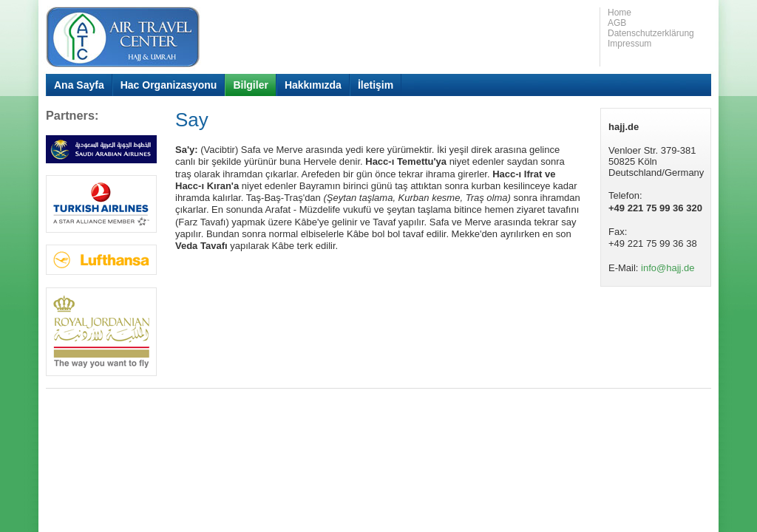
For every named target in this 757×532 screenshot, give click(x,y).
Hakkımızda (313, 85)
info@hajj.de (668, 268)
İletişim (376, 85)
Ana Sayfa (79, 85)
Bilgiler (250, 85)
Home (619, 13)
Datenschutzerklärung (651, 33)
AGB (617, 23)
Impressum (629, 44)
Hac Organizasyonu (169, 85)
